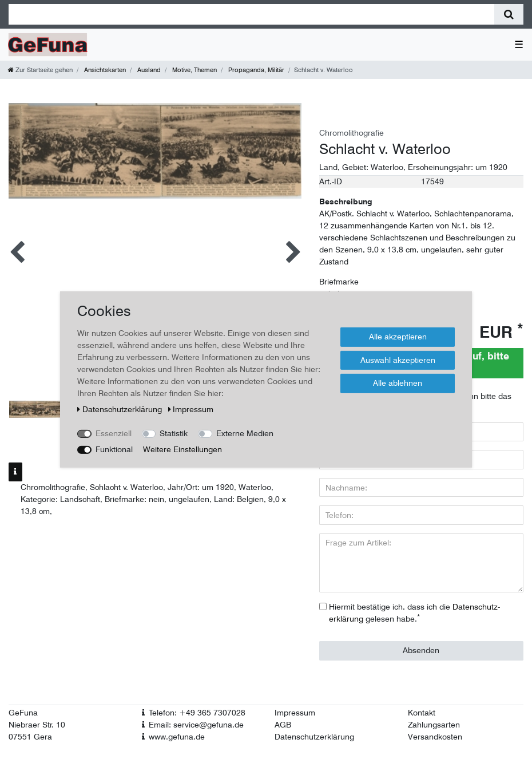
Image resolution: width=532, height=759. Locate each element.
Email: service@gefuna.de (196, 725)
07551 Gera (30, 737)
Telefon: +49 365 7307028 (197, 713)
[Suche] (509, 14)
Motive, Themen (194, 70)
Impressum (295, 713)
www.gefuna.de (177, 737)
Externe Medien (245, 433)
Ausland (148, 70)
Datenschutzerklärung (314, 737)
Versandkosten (435, 737)
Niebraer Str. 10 (37, 725)
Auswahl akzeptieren (398, 359)
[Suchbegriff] (251, 14)
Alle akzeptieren (398, 337)
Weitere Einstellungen (182, 449)
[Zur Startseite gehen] (40, 70)
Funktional (114, 449)
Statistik (174, 433)
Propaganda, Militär (255, 70)
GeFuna (23, 713)
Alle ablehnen (398, 383)
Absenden (421, 650)
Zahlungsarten (434, 725)
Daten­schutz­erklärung (121, 409)
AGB (283, 725)
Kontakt (422, 713)
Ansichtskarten (104, 70)
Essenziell (114, 433)
